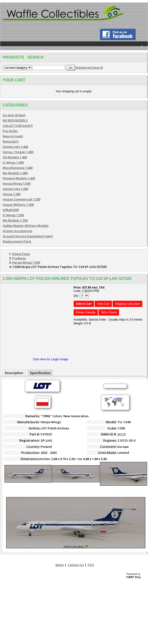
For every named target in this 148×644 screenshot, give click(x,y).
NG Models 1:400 (15, 173)
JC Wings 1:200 (13, 215)
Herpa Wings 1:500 (16, 183)
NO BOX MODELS (15, 120)
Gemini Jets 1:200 (15, 189)
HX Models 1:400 (15, 157)
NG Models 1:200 (15, 220)
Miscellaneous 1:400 (18, 168)
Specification (40, 373)
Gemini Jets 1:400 (15, 147)
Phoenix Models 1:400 (19, 178)
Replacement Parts (17, 241)
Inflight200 (11, 210)
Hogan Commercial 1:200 (21, 199)
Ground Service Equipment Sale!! (28, 236)
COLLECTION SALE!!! (18, 126)
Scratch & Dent (14, 115)
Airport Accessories (17, 231)
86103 (122, 434)
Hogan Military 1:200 (18, 205)
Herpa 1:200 (11, 194)
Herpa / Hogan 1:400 (18, 152)
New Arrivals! (13, 136)
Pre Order (10, 131)
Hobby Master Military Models (26, 226)
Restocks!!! (11, 141)
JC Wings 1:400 (13, 162)
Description (14, 373)
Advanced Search (90, 67)
